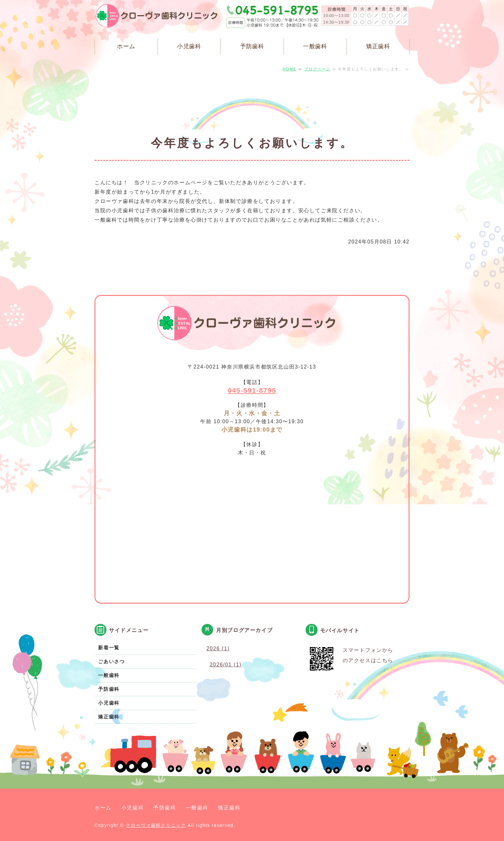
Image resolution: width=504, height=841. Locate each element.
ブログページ (317, 69)
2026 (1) (218, 649)
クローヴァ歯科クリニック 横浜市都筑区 (160, 18)
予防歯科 (252, 46)
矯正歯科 (378, 46)
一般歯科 (315, 46)
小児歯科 (189, 46)
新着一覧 (109, 648)
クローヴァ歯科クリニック (156, 825)
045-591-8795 (252, 390)
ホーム (126, 46)
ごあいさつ (111, 661)
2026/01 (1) (225, 665)
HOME (290, 69)
